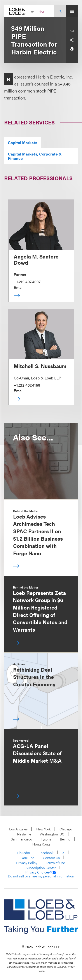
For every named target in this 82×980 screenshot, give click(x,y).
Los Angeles (18, 829)
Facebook (46, 853)
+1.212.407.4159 (27, 385)
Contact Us (51, 858)
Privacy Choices (41, 872)
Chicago (66, 829)
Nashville (24, 834)
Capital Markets (23, 142)
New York (44, 829)
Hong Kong (41, 844)
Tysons (46, 839)
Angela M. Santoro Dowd (36, 259)
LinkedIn (23, 853)
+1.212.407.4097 (27, 282)
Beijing (65, 839)
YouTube (28, 858)
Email (19, 287)
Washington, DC (52, 834)
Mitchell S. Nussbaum (40, 366)
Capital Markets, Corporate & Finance (35, 156)
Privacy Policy (27, 863)
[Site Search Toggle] (60, 11)
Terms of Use (55, 863)
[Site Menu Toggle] (72, 11)
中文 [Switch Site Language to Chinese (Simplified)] (42, 11)
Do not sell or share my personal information (41, 876)
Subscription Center (41, 868)
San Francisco (21, 839)
